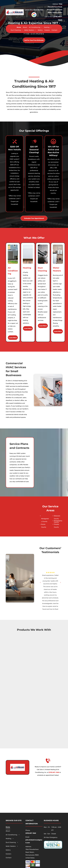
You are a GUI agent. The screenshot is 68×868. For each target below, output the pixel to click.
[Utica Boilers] (34, 655)
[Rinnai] (34, 691)
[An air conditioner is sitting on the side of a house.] (13, 254)
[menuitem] (19, 27)
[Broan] (34, 709)
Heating (27, 268)
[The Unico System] (34, 700)
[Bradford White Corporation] (34, 682)
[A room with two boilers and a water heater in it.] (58, 254)
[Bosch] (34, 736)
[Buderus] (34, 664)
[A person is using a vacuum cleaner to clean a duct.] (43, 254)
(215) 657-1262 (54, 772)
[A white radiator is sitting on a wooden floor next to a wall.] (28, 254)
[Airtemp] (34, 727)
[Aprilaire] (34, 673)
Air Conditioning (13, 271)
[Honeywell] (34, 718)
